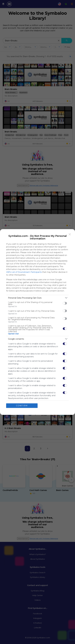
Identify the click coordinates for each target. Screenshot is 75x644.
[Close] (70, 234)
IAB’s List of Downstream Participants (24, 272)
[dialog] (37, 322)
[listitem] (37, 298)
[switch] (65, 303)
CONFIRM (22, 406)
